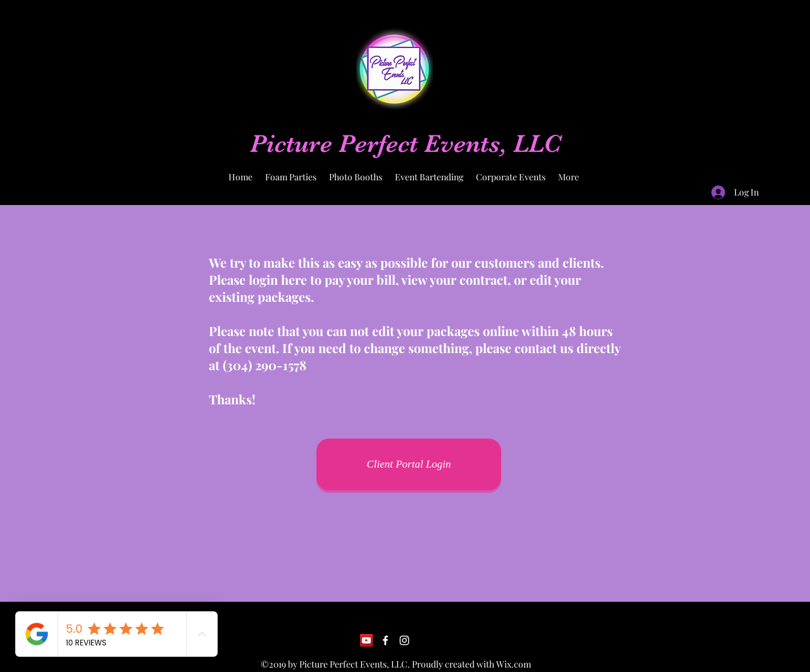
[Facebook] (385, 640)
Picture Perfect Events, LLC (406, 144)
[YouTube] (366, 640)
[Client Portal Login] (409, 464)
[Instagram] (404, 640)
